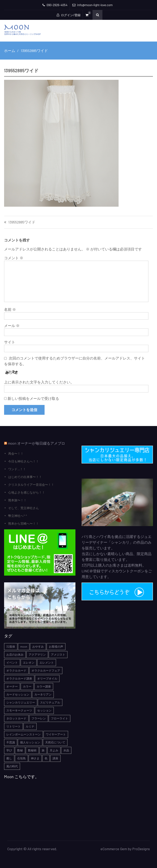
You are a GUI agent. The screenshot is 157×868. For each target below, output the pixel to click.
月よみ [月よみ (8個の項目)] (54, 750)
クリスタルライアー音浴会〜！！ (31, 485)
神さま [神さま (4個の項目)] (35, 758)
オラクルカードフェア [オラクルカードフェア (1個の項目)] (46, 670)
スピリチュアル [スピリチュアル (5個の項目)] (50, 702)
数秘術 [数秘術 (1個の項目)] (32, 750)
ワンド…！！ (17, 469)
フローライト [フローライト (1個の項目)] (59, 718)
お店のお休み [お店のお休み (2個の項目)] (15, 654)
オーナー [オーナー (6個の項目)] (12, 686)
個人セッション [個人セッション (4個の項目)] (30, 742)
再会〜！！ (16, 453)
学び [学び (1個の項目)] (9, 750)
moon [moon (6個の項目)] (24, 646)
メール (12, 326)
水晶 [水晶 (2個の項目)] (66, 750)
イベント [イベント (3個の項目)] (12, 662)
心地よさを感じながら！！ (27, 492)
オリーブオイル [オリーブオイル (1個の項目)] (47, 678)
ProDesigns (141, 849)
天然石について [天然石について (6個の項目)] (55, 742)
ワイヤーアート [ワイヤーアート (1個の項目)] (56, 734)
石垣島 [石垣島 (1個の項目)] (21, 758)
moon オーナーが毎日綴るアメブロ (36, 443)
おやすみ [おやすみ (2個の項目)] (38, 646)
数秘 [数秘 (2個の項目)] (20, 750)
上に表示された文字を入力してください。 (39, 382)
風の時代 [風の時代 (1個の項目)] (12, 766)
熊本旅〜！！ (17, 500)
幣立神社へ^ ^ (18, 516)
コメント (14, 258)
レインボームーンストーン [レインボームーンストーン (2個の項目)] (24, 734)
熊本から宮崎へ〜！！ (24, 523)
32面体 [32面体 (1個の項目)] (11, 646)
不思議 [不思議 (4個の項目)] (11, 742)
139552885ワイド (22, 222)
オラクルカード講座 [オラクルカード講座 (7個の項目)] (19, 678)
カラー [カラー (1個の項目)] (27, 686)
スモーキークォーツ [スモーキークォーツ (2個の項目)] (19, 710)
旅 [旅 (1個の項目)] (43, 750)
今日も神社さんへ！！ (24, 461)
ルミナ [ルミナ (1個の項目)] (30, 726)
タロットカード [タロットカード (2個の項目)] (16, 718)
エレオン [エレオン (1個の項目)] (29, 662)
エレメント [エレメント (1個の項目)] (47, 662)
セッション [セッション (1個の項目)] (44, 710)
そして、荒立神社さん (24, 508)
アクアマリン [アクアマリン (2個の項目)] (37, 654)
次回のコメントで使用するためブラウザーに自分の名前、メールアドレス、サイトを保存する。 (75, 361)
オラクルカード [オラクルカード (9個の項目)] (16, 670)
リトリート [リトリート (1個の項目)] (13, 726)
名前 (10, 309)
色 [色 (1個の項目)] (46, 758)
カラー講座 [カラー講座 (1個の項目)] (44, 686)
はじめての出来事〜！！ (25, 477)
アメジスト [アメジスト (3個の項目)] (58, 654)
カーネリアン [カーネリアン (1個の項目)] (43, 694)
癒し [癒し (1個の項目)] (9, 758)
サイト (10, 342)
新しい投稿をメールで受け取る (33, 398)
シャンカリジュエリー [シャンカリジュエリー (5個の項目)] (21, 702)
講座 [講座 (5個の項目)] (55, 758)
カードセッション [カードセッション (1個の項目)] (18, 694)
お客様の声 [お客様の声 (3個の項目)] (56, 646)
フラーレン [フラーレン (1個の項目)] (39, 718)
